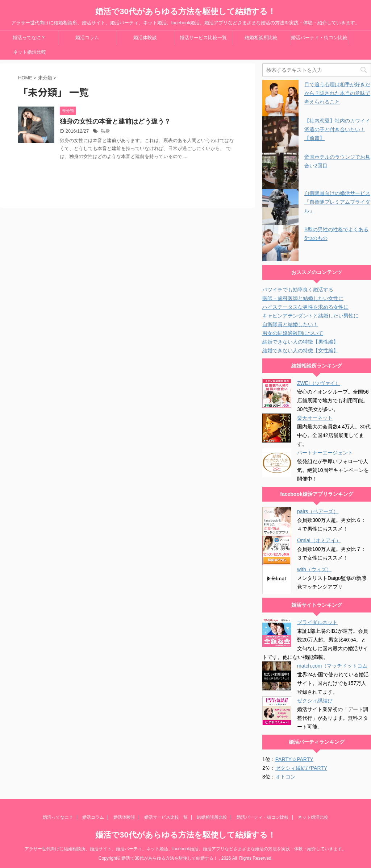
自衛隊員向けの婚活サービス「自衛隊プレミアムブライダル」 (337, 202)
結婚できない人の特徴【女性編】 (300, 350)
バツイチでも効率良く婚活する (298, 290)
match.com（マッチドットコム (332, 666)
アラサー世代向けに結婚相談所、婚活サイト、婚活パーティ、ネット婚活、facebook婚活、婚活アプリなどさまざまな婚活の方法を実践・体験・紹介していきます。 (186, 849)
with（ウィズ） (314, 569)
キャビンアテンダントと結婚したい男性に (310, 316)
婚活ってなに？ (29, 38)
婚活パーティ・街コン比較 (319, 38)
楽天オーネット (315, 418)
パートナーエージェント (325, 453)
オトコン (285, 777)
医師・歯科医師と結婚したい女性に (303, 298)
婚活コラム (87, 38)
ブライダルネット (317, 622)
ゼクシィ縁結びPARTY (301, 768)
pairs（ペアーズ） (318, 511)
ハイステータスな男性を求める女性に (305, 307)
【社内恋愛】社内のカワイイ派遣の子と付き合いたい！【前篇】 (337, 129)
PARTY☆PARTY (294, 759)
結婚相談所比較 (261, 38)
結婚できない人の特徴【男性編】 (300, 342)
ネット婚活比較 (30, 52)
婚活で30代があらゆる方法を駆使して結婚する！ (185, 11)
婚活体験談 (145, 38)
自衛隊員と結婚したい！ (290, 324)
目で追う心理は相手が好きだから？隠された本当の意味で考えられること (337, 93)
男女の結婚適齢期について (293, 333)
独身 (105, 131)
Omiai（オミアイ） (319, 540)
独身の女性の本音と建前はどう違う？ (115, 121)
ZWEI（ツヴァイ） (319, 383)
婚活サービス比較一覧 (203, 38)
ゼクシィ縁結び (315, 701)
